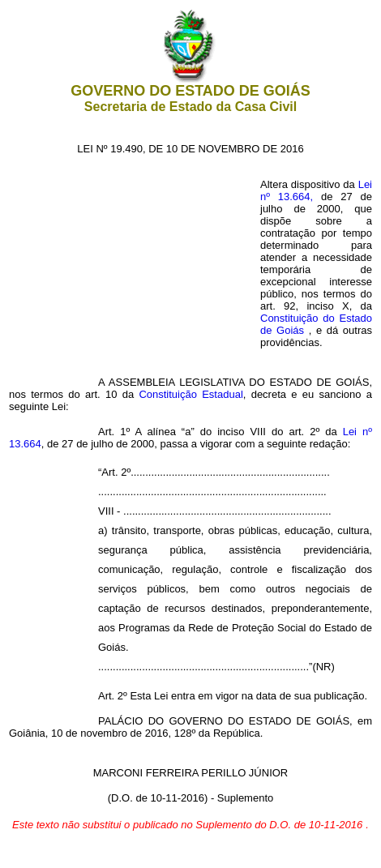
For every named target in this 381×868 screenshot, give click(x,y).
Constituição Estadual (190, 394)
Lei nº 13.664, (316, 245)
